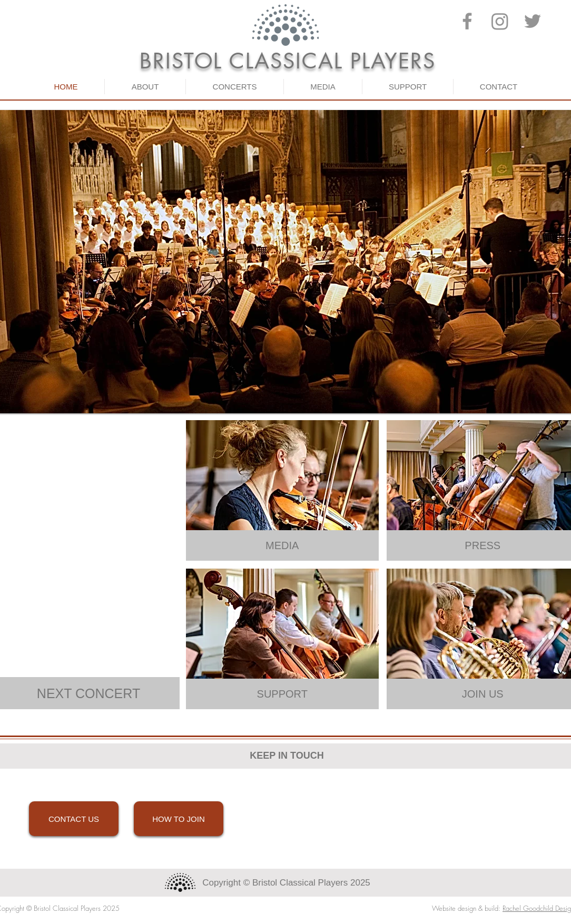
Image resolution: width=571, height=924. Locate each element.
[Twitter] (533, 21)
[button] (145, 87)
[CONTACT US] (74, 819)
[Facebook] (467, 21)
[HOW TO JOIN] (179, 819)
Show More (88, 722)
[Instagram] (500, 21)
